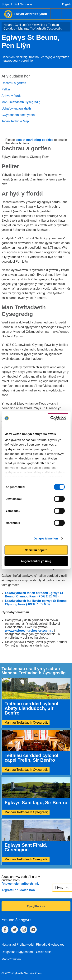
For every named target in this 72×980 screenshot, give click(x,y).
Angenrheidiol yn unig (36, 561)
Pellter (6, 89)
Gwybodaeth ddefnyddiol (18, 115)
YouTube (33, 930)
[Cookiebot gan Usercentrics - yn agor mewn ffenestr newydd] (58, 418)
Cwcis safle (44, 952)
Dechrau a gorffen (14, 83)
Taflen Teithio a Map (15, 121)
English (66, 4)
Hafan (8, 25)
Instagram (24, 930)
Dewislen (67, 14)
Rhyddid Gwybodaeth (51, 945)
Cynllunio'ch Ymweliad (30, 25)
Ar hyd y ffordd (12, 96)
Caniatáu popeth (36, 550)
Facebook (5, 930)
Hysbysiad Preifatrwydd (18, 945)
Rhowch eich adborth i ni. (20, 884)
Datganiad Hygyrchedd (17, 952)
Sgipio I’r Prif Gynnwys (17, 4)
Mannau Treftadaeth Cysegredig (40, 28)
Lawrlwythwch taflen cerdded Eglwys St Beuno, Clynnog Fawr (34, 595)
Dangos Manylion (46, 538)
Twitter (14, 930)
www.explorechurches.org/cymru (29, 631)
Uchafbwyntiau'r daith (16, 108)
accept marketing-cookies (34, 140)
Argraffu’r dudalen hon (18, 890)
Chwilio (56, 14)
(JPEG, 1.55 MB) (38, 604)
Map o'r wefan (11, 959)
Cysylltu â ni (36, 906)
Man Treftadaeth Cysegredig (21, 102)
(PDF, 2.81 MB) (48, 596)
